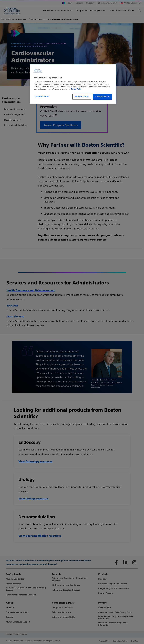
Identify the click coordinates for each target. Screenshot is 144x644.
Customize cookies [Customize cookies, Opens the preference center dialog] (41, 97)
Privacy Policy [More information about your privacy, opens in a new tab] (76, 89)
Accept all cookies (102, 97)
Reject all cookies (82, 97)
